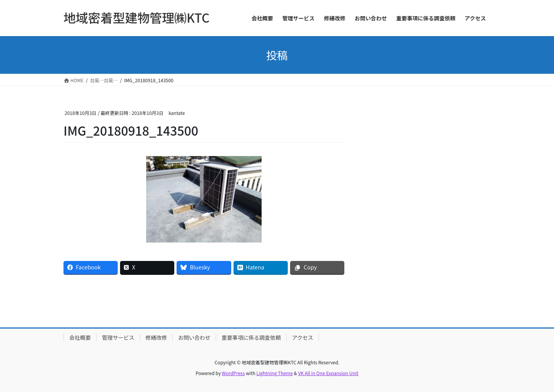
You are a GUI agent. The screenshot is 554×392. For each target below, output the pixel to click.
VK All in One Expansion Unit (328, 373)
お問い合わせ (194, 337)
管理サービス (118, 337)
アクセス (303, 337)
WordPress (234, 373)
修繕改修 (156, 337)
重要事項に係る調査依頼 (251, 337)
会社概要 (80, 337)
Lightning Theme (274, 373)
